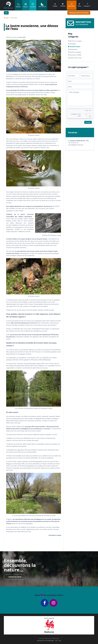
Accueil (6, 18)
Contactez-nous (15, 577)
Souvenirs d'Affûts (76, 55)
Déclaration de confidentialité (45, 641)
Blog (79, 5)
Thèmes (63, 5)
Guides (55, 5)
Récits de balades (75, 52)
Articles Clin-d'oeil (76, 58)
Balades (18, 5)
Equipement (73, 49)
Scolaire (33, 5)
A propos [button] (87, 5)
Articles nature (75, 47)
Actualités (73, 44)
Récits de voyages (76, 41)
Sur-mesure (42, 5)
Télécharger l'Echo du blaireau (79, 13)
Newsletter (72, 5)
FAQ (60, 641)
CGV (56, 641)
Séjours (26, 5)
